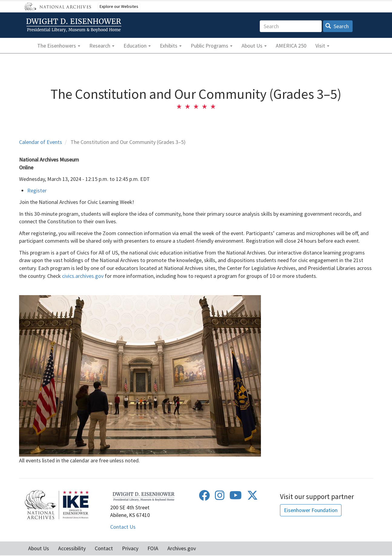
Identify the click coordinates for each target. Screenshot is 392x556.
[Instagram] (220, 497)
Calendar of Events (41, 142)
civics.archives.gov (83, 276)
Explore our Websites (119, 6)
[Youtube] (236, 497)
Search (337, 26)
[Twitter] (252, 497)
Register (37, 190)
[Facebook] (204, 497)
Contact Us (123, 527)
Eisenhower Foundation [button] (311, 510)
